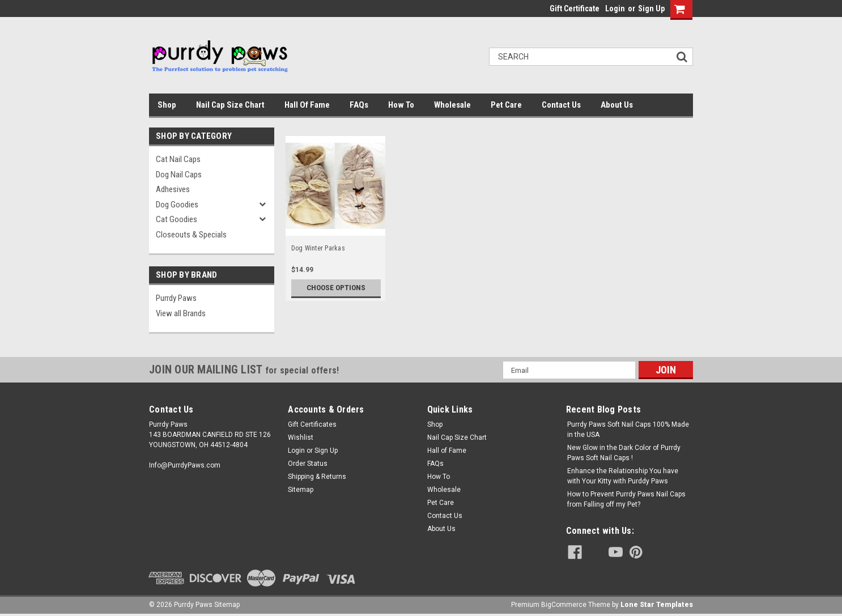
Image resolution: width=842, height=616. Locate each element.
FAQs (359, 105)
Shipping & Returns (317, 477)
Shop (167, 105)
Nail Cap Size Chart (230, 105)
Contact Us (561, 105)
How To (401, 105)
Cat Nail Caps (178, 159)
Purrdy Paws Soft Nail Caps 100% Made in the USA (628, 430)
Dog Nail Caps (179, 175)
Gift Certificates (312, 424)
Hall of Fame (307, 105)
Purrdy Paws (176, 298)
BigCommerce (564, 605)
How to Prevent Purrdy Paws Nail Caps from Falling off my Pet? (626, 499)
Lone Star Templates (657, 605)
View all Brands (181, 313)
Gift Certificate (575, 9)
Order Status (308, 464)
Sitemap (301, 490)
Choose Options (336, 288)
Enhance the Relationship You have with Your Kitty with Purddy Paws (623, 476)
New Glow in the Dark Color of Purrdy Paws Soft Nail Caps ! (624, 453)
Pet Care (506, 105)
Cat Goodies (177, 219)
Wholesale (452, 105)
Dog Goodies (177, 205)
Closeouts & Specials (191, 235)
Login (615, 9)
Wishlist (301, 437)
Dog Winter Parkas (318, 248)
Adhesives (173, 189)
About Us (617, 105)
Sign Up (651, 9)
